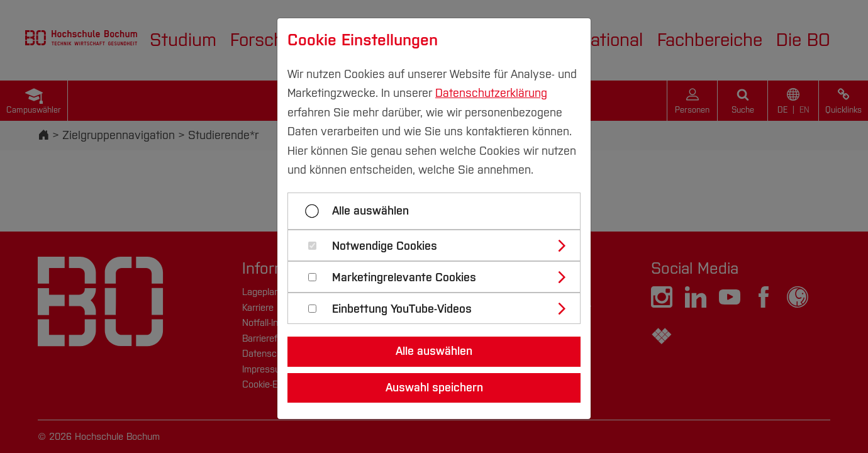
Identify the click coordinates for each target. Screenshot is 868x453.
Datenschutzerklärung (491, 93)
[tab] (439, 245)
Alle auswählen (370, 211)
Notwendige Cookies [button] (385, 246)
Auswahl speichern (434, 388)
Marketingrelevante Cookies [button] (404, 278)
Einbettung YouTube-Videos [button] (402, 309)
